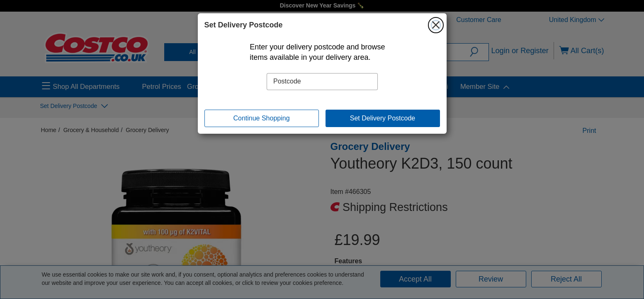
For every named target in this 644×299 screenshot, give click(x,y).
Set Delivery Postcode (383, 118)
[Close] (436, 25)
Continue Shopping (261, 118)
